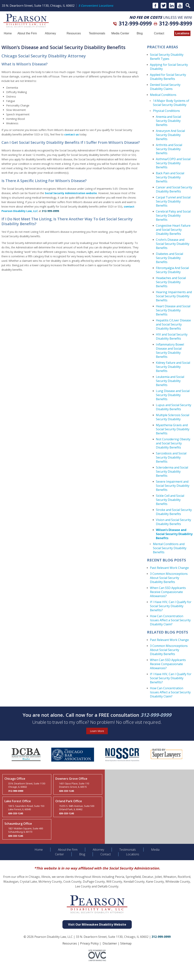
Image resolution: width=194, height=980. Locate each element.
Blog (140, 33)
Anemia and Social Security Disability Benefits (168, 121)
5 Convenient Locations (96, 6)
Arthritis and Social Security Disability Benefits (169, 149)
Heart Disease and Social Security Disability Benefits (173, 310)
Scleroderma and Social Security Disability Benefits (172, 472)
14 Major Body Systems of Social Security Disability (171, 103)
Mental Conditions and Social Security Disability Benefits (170, 548)
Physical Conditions (166, 111)
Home (8, 33)
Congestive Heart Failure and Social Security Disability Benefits (173, 230)
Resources (74, 33)
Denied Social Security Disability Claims (165, 87)
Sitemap (126, 943)
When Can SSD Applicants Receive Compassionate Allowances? (168, 592)
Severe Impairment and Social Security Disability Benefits (173, 486)
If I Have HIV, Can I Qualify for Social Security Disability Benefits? (171, 606)
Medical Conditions (163, 95)
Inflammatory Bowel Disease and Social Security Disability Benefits (170, 351)
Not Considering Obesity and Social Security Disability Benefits (173, 443)
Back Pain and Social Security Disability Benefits (170, 177)
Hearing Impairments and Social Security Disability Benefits (174, 296)
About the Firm (27, 33)
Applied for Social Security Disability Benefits (168, 77)
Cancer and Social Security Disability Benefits (174, 189)
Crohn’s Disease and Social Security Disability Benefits (173, 244)
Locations (182, 33)
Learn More (97, 731)
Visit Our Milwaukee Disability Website (97, 924)
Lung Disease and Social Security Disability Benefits (173, 395)
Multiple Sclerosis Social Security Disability (173, 417)
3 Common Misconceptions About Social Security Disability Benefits (169, 578)
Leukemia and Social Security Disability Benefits (170, 381)
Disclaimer (110, 943)
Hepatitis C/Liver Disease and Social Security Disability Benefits (173, 324)
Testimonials (97, 33)
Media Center (120, 33)
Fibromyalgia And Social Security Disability (172, 270)
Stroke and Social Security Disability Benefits (174, 512)
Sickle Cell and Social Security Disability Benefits (170, 500)
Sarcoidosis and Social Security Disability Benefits (171, 457)
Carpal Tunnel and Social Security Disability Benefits (173, 201)
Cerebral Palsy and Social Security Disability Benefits (173, 216)
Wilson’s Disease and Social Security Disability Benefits (174, 534)
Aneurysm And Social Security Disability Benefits (170, 135)
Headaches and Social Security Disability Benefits (171, 282)
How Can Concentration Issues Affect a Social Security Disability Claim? (170, 620)
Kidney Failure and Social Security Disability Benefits (173, 367)
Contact (159, 33)
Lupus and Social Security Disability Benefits (174, 407)
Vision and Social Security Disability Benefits (173, 522)
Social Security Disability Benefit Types (167, 57)
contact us (72, 134)
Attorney (51, 33)
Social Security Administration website (71, 193)
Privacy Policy (89, 943)
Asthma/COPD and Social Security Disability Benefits (173, 163)
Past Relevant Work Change (169, 568)
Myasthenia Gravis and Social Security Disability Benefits (173, 429)
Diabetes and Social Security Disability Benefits (169, 258)
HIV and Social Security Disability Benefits (172, 336)
